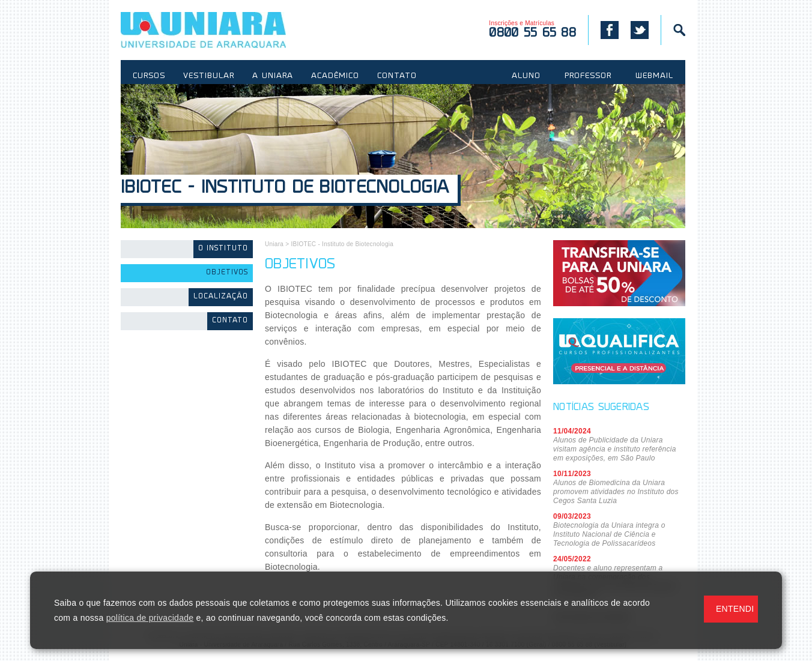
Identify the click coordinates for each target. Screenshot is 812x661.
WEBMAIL (654, 76)
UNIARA (221, 30)
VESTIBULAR (209, 76)
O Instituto (223, 249)
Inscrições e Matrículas (532, 30)
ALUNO (526, 76)
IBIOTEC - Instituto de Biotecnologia (285, 189)
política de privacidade (150, 618)
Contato (230, 321)
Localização (221, 297)
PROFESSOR (588, 76)
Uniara (274, 244)
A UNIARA (273, 76)
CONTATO (397, 76)
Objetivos (227, 273)
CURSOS (149, 76)
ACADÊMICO (335, 76)
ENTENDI (735, 609)
